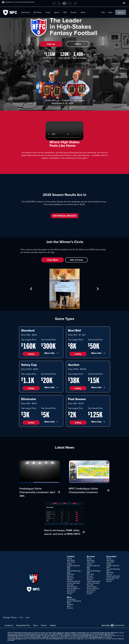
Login (110, 12)
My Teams (38, 12)
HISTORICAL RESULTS (65, 216)
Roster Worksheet (74, 601)
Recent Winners (73, 588)
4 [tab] (70, 109)
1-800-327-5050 (35, 636)
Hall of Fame (76, 260)
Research (71, 592)
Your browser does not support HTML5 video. (64, 131)
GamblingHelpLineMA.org (16, 636)
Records (70, 585)
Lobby (48, 12)
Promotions (71, 599)
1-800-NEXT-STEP (110, 636)
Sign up (51, 44)
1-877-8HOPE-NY (53, 636)
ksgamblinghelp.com (99, 637)
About (83, 12)
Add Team (71, 560)
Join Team (71, 562)
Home (69, 558)
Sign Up (121, 12)
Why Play (71, 574)
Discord (70, 608)
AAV (69, 569)
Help (103, 12)
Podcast (70, 604)
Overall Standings (74, 571)
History (70, 580)
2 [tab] (63, 109)
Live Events (71, 590)
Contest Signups (73, 565)
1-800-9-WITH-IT (64, 637)
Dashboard (25, 12)
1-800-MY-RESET (57, 634)
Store (69, 606)
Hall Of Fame (72, 587)
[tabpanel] (64, 86)
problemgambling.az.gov (89, 636)
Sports (57, 12)
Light (27, 617)
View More (53, 260)
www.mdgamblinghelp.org (16, 639)
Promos (74, 12)
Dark (21, 617)
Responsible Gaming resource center (26, 633)
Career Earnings (73, 583)
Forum (70, 594)
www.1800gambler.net (56, 639)
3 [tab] (66, 109)
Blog (69, 603)
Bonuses (70, 578)
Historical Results (74, 581)
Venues (70, 576)
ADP (65, 12)
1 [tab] (59, 109)
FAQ (69, 573)
